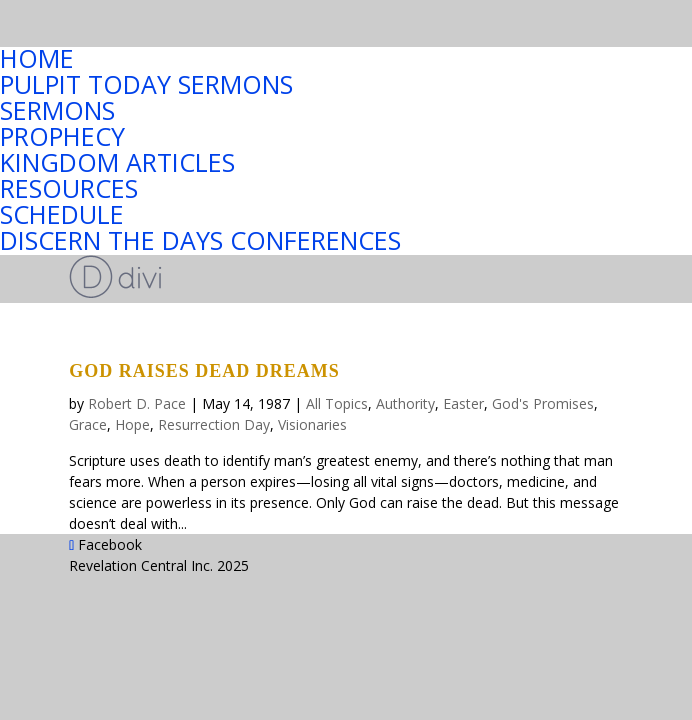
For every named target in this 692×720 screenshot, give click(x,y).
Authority (405, 403)
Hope (132, 424)
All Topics (337, 403)
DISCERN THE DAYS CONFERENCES (200, 239)
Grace (88, 424)
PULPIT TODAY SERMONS (146, 83)
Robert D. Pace (137, 403)
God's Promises (543, 403)
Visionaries (312, 424)
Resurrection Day (214, 424)
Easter (463, 403)
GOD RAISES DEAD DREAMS (204, 371)
